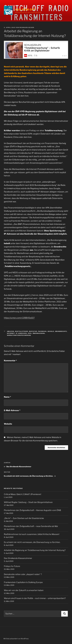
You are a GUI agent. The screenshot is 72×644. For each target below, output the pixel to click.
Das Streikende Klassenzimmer (18, 558)
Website (8, 424)
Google (51, 331)
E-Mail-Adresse (12, 410)
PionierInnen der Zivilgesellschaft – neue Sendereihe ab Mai (31, 526)
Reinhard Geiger (27, 27)
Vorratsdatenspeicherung (19, 335)
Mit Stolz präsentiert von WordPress (16, 639)
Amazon (11, 331)
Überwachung (39, 333)
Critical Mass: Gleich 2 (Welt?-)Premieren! (23, 494)
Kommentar (10, 361)
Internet (11, 333)
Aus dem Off (25, 10)
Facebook (42, 331)
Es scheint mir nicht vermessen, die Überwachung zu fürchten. (32, 542)
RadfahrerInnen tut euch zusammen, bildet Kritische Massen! (32, 534)
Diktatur (33, 331)
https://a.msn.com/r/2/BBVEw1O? (19, 318)
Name (7, 397)
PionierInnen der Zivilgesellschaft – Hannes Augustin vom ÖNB (32, 510)
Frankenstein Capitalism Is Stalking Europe (23, 582)
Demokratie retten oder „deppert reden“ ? (23, 574)
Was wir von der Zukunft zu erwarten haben (24, 590)
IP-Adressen (21, 333)
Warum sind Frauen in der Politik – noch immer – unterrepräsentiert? (35, 598)
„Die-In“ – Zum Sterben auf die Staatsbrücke (24, 518)
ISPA (30, 333)
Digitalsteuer (22, 331)
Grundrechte (61, 331)
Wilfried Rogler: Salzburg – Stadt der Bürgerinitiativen (28, 502)
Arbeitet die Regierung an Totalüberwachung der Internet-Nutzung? (35, 550)
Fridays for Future (12, 566)
